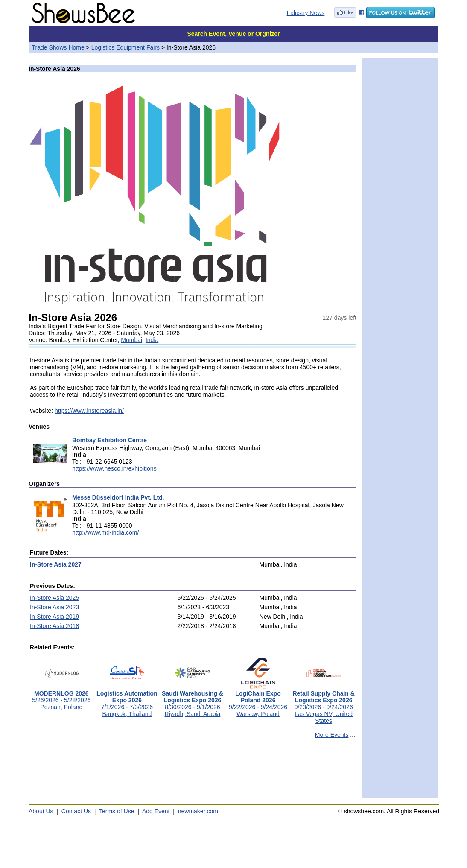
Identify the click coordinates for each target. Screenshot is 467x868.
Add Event (156, 811)
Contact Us (76, 811)
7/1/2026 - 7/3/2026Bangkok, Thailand (127, 701)
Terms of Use (117, 811)
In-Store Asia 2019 (54, 617)
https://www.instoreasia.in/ (89, 411)
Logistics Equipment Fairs (126, 47)
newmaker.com (198, 811)
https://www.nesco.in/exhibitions (114, 468)
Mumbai (131, 340)
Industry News (306, 13)
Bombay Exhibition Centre (109, 440)
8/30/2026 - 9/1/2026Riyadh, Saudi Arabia (193, 701)
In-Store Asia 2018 (54, 626)
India (152, 340)
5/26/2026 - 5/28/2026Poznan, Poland (61, 697)
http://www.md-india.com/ (105, 532)
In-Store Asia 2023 (54, 607)
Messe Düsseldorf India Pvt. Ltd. (118, 497)
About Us (41, 811)
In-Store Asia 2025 (54, 598)
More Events (332, 735)
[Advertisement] (193, 772)
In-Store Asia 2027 (56, 564)
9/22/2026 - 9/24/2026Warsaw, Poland (258, 701)
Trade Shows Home (58, 47)
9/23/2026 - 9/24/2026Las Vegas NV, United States (323, 704)
